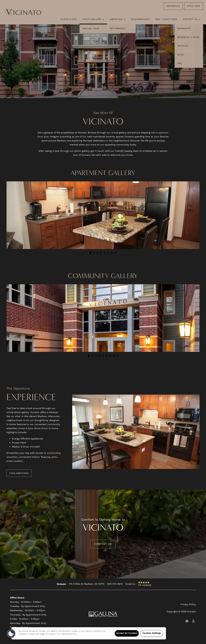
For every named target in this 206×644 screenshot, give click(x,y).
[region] (89, 633)
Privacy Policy (188, 604)
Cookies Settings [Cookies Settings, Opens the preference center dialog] (152, 633)
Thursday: (16, 615)
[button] (173, 6)
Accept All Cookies (127, 633)
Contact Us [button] (103, 544)
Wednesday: (17, 610)
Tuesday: (15, 606)
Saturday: (15, 623)
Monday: (15, 602)
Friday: (14, 619)
